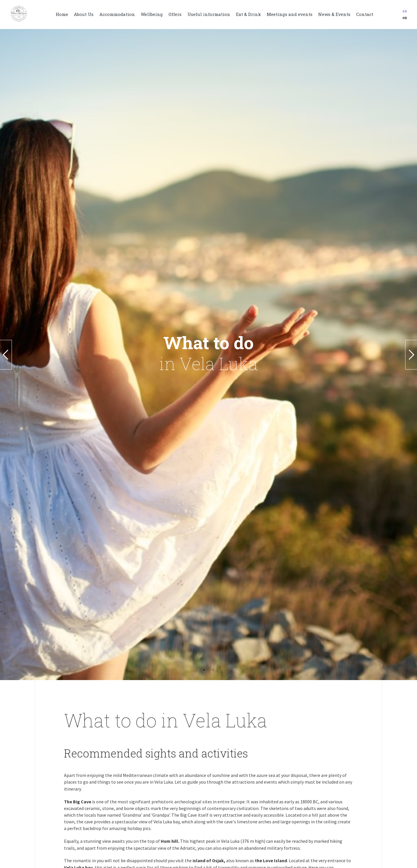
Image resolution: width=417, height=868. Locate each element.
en (405, 11)
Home (62, 14)
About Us (84, 14)
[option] (209, 355)
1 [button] (204, 670)
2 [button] (213, 670)
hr (405, 18)
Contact (365, 14)
